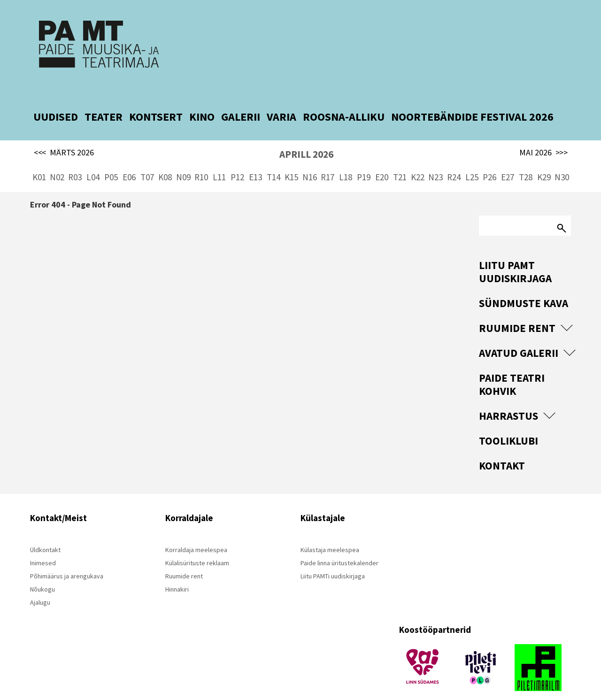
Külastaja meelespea (330, 532)
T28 (526, 160)
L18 (346, 160)
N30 (562, 160)
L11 (219, 160)
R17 (327, 160)
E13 (255, 160)
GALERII (241, 99)
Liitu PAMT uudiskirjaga (515, 254)
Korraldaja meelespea (196, 532)
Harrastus (509, 398)
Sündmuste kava (524, 286)
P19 (364, 160)
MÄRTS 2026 (64, 135)
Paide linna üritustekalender (339, 546)
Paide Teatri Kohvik (512, 367)
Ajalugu (40, 585)
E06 (129, 160)
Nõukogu (42, 572)
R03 (75, 160)
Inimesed (43, 546)
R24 (454, 160)
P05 (111, 160)
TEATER (104, 99)
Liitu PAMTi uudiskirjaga (333, 559)
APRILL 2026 (306, 137)
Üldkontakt (45, 532)
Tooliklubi (509, 423)
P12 (237, 160)
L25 (472, 160)
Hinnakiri (177, 572)
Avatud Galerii (519, 335)
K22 (418, 160)
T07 (147, 160)
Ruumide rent (517, 311)
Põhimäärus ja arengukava (67, 559)
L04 (93, 160)
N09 (183, 160)
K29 (544, 160)
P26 (489, 160)
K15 (291, 160)
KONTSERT (156, 99)
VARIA (281, 99)
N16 (310, 160)
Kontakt (502, 448)
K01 (39, 160)
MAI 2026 (543, 135)
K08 (165, 160)
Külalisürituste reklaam (197, 546)
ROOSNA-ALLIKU (344, 99)
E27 (508, 160)
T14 (274, 160)
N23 (435, 160)
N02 (57, 160)
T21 (400, 160)
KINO (202, 99)
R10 (201, 160)
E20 (382, 160)
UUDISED (56, 99)
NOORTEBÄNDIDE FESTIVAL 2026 (472, 99)
